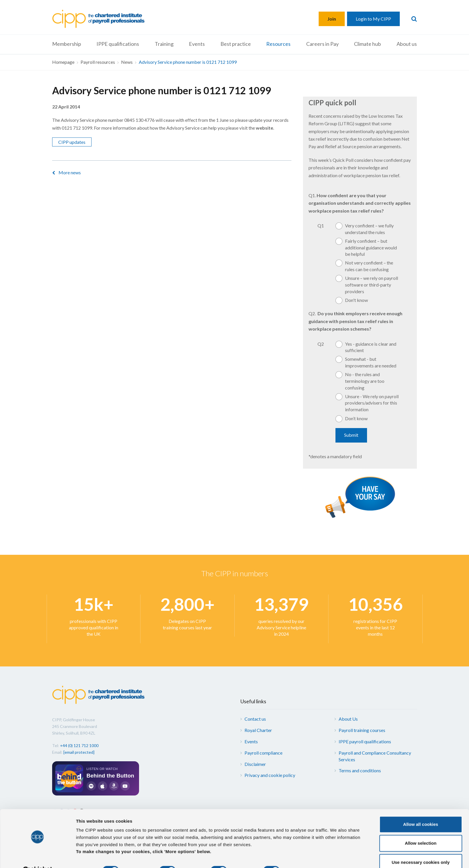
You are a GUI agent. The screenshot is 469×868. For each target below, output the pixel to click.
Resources (278, 44)
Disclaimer (255, 764)
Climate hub (367, 44)
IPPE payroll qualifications (365, 741)
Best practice (236, 44)
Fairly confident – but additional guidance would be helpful (371, 248)
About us (407, 44)
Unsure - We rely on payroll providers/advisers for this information (372, 403)
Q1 (321, 225)
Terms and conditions (360, 770)
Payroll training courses (362, 730)
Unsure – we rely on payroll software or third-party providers (372, 285)
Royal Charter (258, 730)
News (127, 62)
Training (164, 44)
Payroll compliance (263, 753)
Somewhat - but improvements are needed (371, 362)
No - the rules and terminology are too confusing (365, 381)
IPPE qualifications (118, 44)
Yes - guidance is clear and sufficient (371, 347)
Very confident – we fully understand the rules (369, 229)
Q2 (321, 344)
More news (70, 172)
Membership (67, 44)
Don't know (356, 300)
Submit (351, 435)
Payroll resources (98, 62)
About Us (348, 719)
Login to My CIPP (373, 19)
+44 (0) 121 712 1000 (79, 745)
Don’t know (356, 418)
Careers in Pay (322, 44)
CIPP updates (72, 142)
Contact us (255, 719)
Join (332, 19)
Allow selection (420, 829)
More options (304, 857)
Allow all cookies (421, 810)
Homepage (63, 62)
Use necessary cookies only (421, 848)
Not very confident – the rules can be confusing (369, 266)
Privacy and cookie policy (270, 775)
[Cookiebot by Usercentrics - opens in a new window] (38, 857)
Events (197, 44)
